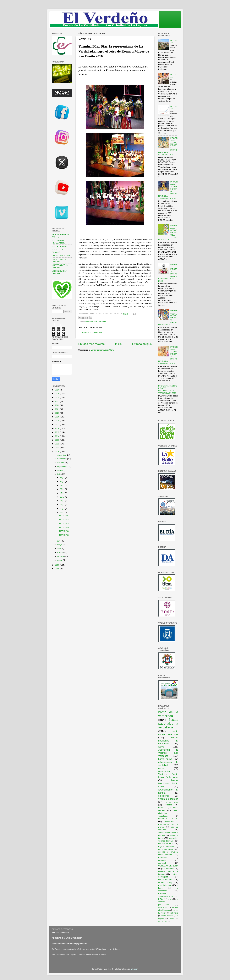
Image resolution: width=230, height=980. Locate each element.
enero (60, 560)
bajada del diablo (166, 846)
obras (161, 768)
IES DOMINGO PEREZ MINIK (59, 242)
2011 (58, 448)
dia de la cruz (166, 844)
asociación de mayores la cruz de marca (168, 824)
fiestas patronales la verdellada (168, 724)
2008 (58, 569)
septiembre (63, 467)
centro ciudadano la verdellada (168, 813)
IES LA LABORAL (60, 246)
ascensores (163, 907)
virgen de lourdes (168, 799)
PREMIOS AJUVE (168, 819)
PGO (160, 899)
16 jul (62, 493)
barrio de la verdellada (168, 714)
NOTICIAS (64, 516)
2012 (58, 444)
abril (59, 549)
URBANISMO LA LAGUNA (59, 272)
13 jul (62, 505)
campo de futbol (166, 880)
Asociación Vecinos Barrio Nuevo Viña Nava (168, 774)
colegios (168, 805)
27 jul (62, 478)
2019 (58, 417)
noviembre (62, 459)
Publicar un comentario (92, 332)
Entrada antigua (142, 344)
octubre (61, 463)
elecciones (164, 796)
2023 (58, 401)
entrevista (174, 913)
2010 (58, 452)
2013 (58, 440)
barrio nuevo (165, 759)
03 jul (62, 512)
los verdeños (168, 869)
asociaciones (163, 921)
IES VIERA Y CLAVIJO (58, 251)
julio (59, 474)
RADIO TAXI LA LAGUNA (59, 260)
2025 (58, 394)
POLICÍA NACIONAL (61, 256)
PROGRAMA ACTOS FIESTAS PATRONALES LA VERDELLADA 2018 (168, 389)
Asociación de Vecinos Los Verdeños (168, 753)
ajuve (161, 747)
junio (60, 541)
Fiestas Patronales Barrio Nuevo (168, 783)
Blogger (134, 969)
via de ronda (171, 802)
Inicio (118, 344)
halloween (163, 857)
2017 (58, 425)
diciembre (62, 455)
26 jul (62, 481)
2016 (58, 428)
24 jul (62, 485)
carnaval (162, 863)
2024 (58, 398)
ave (170, 899)
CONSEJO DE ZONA (168, 866)
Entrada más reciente (92, 344)
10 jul (62, 508)
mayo (60, 545)
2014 (58, 436)
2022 (58, 405)
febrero (61, 556)
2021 (58, 409)
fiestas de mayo (167, 916)
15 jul (62, 497)
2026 (58, 390)
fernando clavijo (166, 882)
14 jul (62, 501)
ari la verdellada (166, 849)
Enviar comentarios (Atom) (103, 350)
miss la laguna (165, 885)
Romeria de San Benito (96, 322)
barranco (162, 808)
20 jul (62, 489)
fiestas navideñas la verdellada (168, 741)
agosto (61, 470)
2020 (58, 413)
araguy (172, 919)
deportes (162, 860)
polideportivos (164, 905)
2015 (58, 432)
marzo (60, 552)
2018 (58, 421)
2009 (58, 565)
